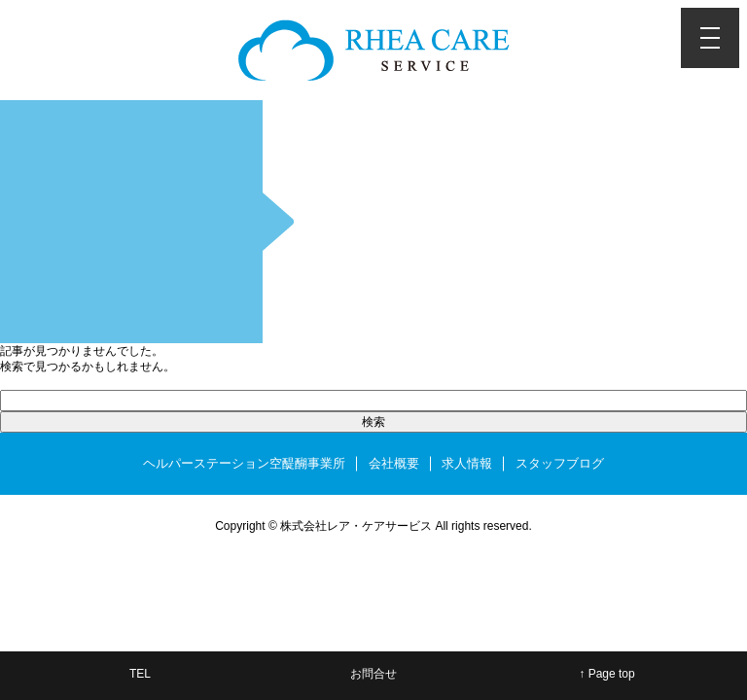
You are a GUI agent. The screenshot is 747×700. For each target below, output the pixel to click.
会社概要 (394, 463)
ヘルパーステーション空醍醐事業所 (244, 463)
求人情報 (467, 463)
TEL (140, 674)
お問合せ (373, 674)
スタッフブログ (560, 463)
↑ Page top (606, 674)
